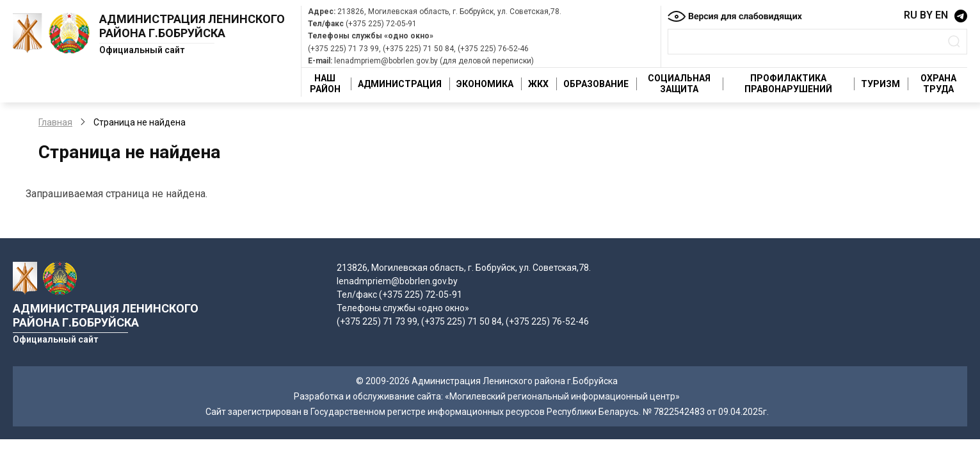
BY (926, 15)
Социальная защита (679, 84)
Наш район (325, 84)
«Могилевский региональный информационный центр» (562, 396)
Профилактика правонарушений (788, 84)
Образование (596, 84)
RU (911, 15)
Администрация (400, 84)
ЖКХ (538, 84)
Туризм (880, 84)
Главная (55, 122)
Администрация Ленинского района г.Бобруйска (192, 26)
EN (942, 15)
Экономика (485, 84)
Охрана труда (938, 84)
